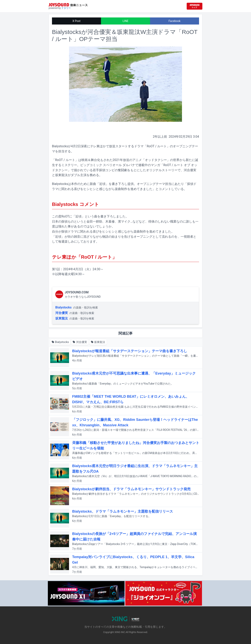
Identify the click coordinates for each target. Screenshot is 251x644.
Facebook (175, 21)
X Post (77, 21)
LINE (125, 21)
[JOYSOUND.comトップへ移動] (195, 6)
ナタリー (66, 8)
